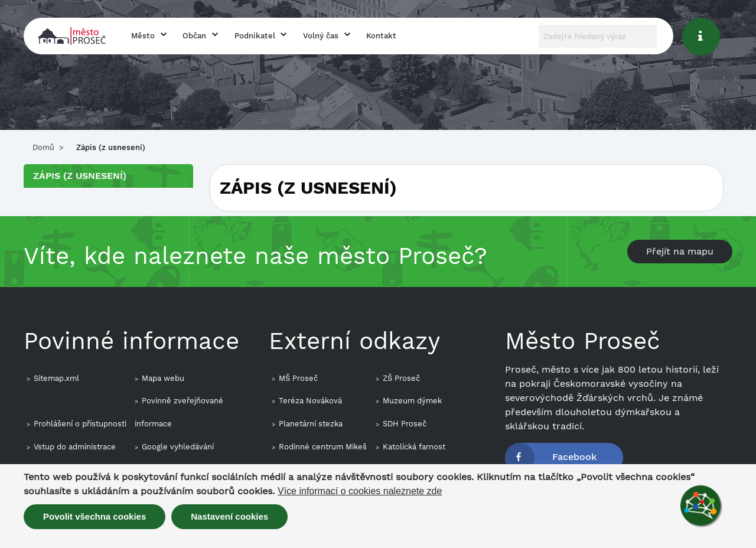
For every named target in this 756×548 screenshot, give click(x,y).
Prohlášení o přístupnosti (80, 424)
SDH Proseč (405, 424)
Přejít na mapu (680, 251)
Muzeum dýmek (412, 401)
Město (143, 36)
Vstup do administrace (75, 447)
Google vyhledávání (178, 447)
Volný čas (321, 36)
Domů (43, 147)
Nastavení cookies (229, 516)
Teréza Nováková (310, 401)
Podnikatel (255, 36)
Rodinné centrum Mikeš (323, 447)
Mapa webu (163, 378)
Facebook (574, 457)
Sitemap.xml (56, 378)
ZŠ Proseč (401, 378)
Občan (194, 36)
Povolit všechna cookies (94, 516)
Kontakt (381, 36)
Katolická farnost (414, 447)
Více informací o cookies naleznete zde (360, 491)
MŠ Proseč (298, 378)
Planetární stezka (311, 424)
